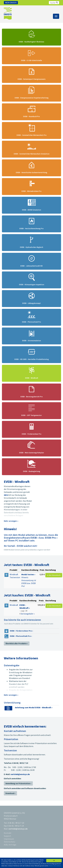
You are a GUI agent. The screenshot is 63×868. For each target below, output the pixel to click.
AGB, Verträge (10, 845)
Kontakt (8, 833)
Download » (10, 793)
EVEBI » (35, 538)
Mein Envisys (11, 3)
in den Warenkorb (54, 575)
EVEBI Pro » (51, 538)
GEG (6, 495)
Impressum (9, 839)
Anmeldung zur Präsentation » (18, 783)
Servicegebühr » (28, 614)
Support (7, 836)
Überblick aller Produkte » (17, 643)
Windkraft (14, 605)
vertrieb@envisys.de (20, 774)
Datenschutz (10, 842)
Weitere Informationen (55, 866)
